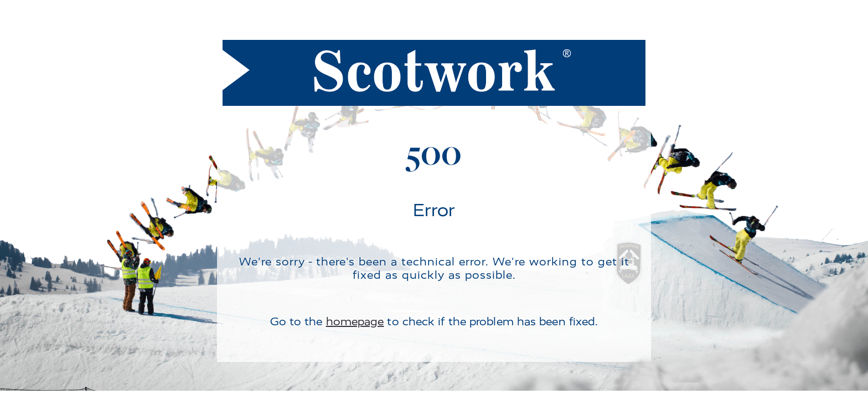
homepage (355, 322)
